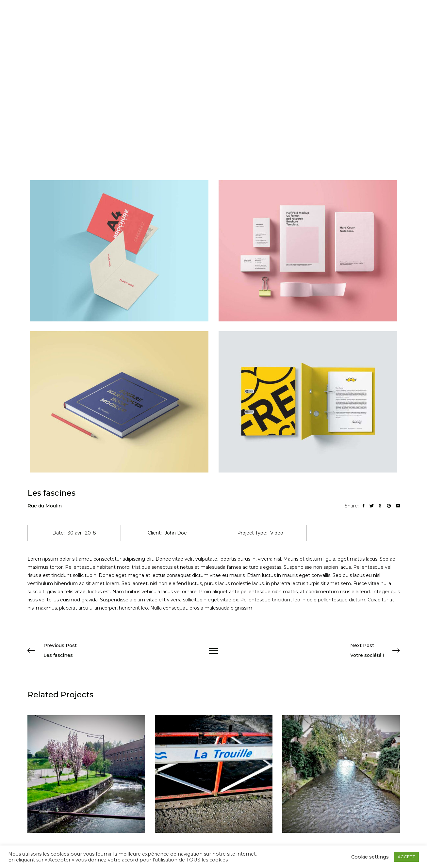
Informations (250, 21)
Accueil (198, 21)
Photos (222, 21)
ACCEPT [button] (406, 857)
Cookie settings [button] (370, 857)
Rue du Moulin (45, 506)
